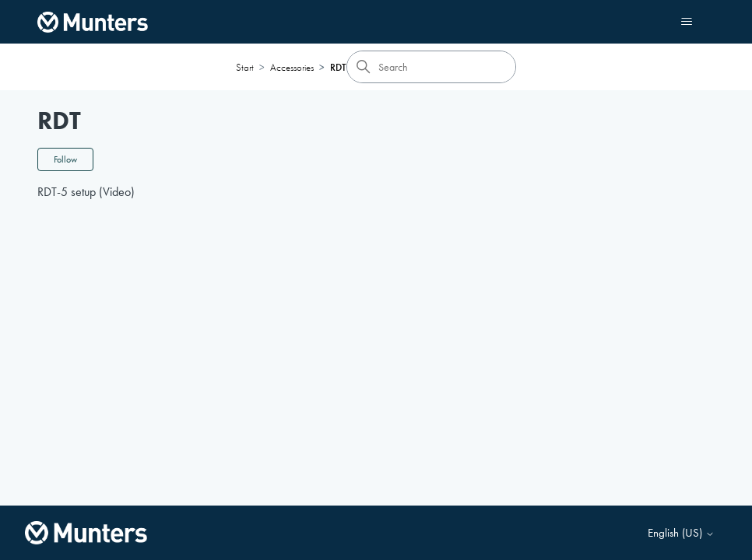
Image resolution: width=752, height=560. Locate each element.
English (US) (681, 533)
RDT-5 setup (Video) (86, 192)
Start (245, 67)
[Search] (431, 67)
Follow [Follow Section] (65, 159)
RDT (338, 67)
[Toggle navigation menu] (687, 22)
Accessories (292, 67)
